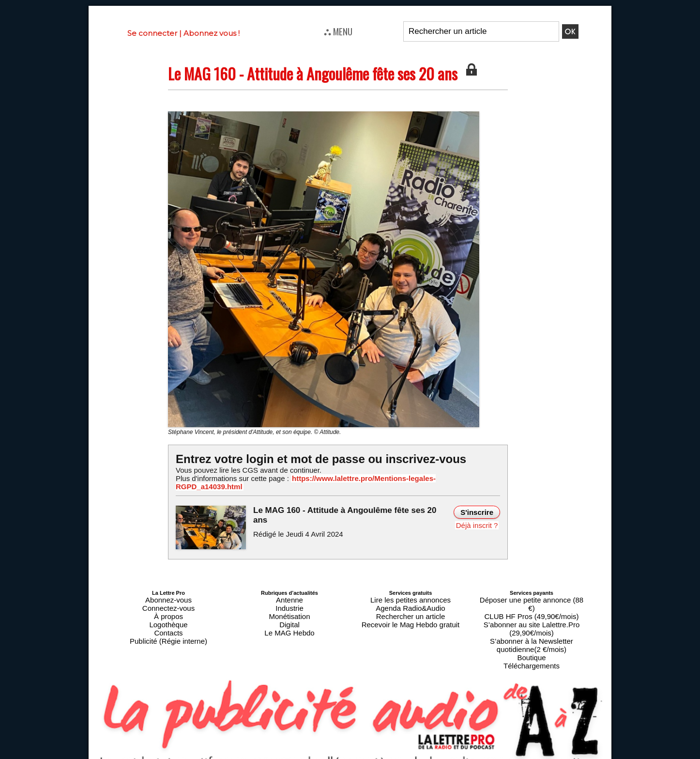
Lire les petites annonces (411, 589)
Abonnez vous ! (212, 33)
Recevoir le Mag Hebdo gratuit (411, 607)
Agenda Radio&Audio (410, 595)
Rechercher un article (411, 601)
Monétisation (289, 601)
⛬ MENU (338, 31)
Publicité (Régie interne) (168, 619)
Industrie (289, 595)
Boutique (531, 619)
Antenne (290, 589)
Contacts (168, 613)
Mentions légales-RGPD (427, 748)
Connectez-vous (168, 595)
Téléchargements (532, 624)
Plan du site (327, 755)
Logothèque (168, 607)
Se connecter (152, 33)
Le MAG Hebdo (289, 613)
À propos (168, 601)
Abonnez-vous (168, 589)
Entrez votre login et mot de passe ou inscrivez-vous (309, 458)
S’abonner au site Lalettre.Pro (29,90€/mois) (532, 601)
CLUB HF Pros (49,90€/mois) (531, 595)
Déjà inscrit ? (479, 515)
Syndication (373, 755)
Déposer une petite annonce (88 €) (532, 589)
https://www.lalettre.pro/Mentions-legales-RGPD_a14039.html (376, 478)
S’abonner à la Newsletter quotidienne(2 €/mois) (532, 610)
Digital (290, 607)
